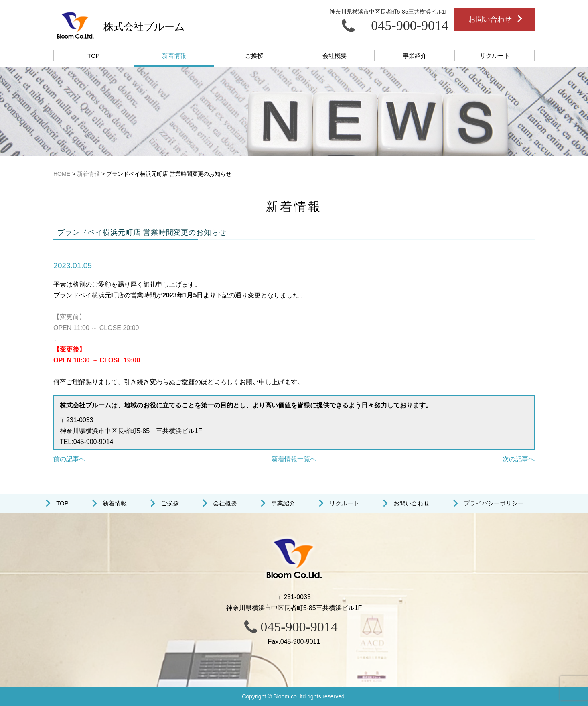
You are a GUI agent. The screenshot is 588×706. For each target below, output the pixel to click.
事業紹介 (283, 503)
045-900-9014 (299, 627)
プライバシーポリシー (494, 503)
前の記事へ (69, 459)
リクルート (344, 503)
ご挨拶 (170, 503)
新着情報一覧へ (294, 459)
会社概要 (225, 503)
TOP (62, 503)
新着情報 (115, 503)
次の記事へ (519, 459)
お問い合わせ (412, 503)
